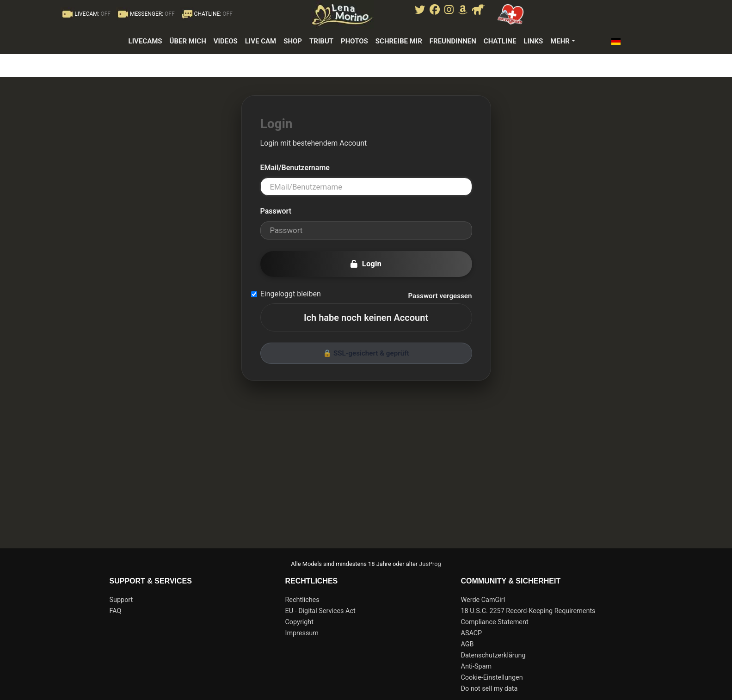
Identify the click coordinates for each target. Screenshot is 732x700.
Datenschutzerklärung (493, 655)
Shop (293, 41)
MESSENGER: (145, 14)
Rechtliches (302, 600)
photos (354, 41)
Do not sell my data (489, 689)
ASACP (472, 633)
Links (533, 41)
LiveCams (145, 41)
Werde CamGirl (483, 600)
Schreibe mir (399, 41)
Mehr (560, 41)
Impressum (302, 633)
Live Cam (261, 41)
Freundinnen (453, 41)
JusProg (430, 564)
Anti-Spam (477, 666)
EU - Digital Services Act (320, 611)
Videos (226, 41)
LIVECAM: (86, 14)
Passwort (276, 211)
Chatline (500, 41)
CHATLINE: (206, 14)
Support (121, 600)
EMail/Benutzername (295, 168)
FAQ (116, 611)
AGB (467, 644)
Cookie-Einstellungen (492, 678)
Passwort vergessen (440, 296)
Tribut (321, 41)
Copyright (299, 622)
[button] (618, 41)
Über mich (188, 41)
